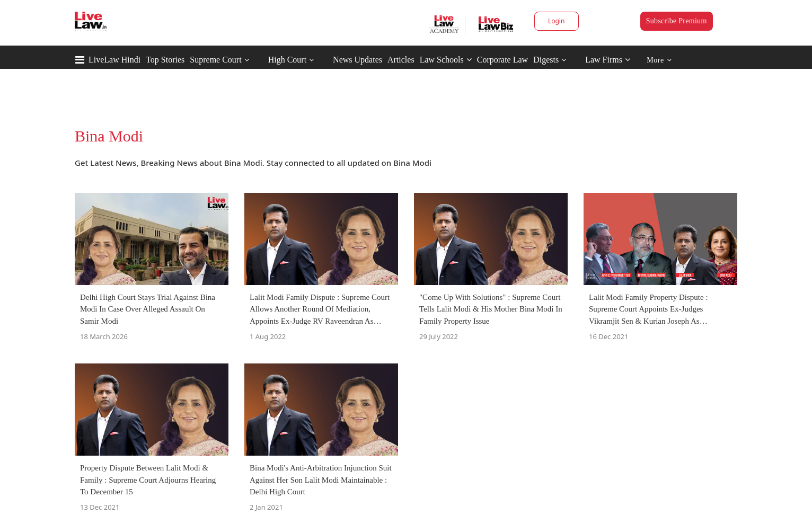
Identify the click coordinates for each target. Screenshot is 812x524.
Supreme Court (215, 60)
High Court (287, 60)
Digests (546, 60)
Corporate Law (502, 60)
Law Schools (446, 60)
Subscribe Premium (677, 21)
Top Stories (165, 60)
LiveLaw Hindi (114, 60)
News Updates (358, 60)
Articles (401, 60)
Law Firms (608, 60)
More (659, 60)
